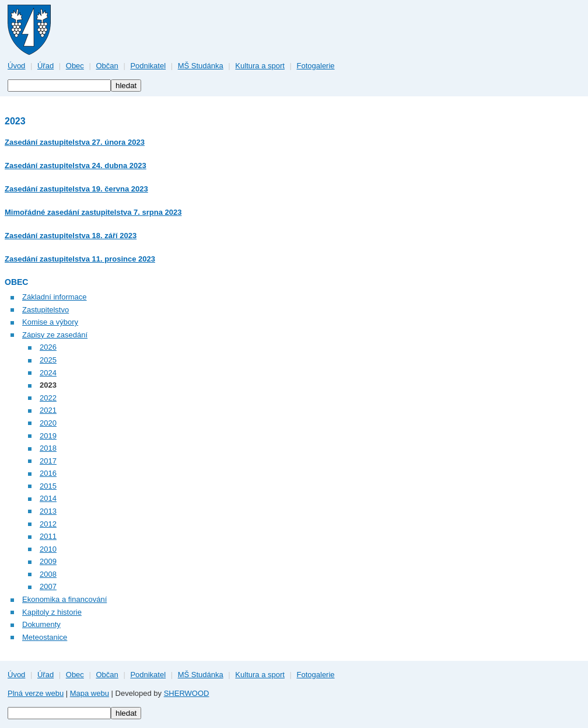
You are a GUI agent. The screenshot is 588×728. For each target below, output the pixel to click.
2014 (48, 498)
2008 (48, 574)
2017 (48, 461)
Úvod (16, 66)
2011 (48, 536)
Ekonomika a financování (64, 599)
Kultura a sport (260, 66)
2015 (48, 486)
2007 (48, 586)
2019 (48, 436)
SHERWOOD (187, 693)
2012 (48, 524)
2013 (48, 511)
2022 (48, 398)
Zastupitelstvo (45, 310)
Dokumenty (41, 624)
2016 (48, 473)
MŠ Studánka (201, 66)
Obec (75, 66)
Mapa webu (90, 693)
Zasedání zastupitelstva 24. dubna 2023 (76, 166)
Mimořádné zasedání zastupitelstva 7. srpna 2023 (93, 212)
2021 (48, 410)
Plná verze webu (36, 693)
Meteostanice (45, 637)
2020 (48, 423)
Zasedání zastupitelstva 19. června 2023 (76, 189)
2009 (48, 561)
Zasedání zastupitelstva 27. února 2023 (75, 142)
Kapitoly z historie (52, 612)
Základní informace (55, 297)
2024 (48, 373)
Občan (107, 66)
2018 (48, 448)
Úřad (45, 66)
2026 (48, 347)
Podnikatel (148, 66)
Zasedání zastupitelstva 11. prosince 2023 (80, 259)
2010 (48, 549)
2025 (48, 360)
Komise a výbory (50, 322)
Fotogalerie (316, 66)
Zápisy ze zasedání (55, 335)
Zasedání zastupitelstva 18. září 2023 (71, 236)
